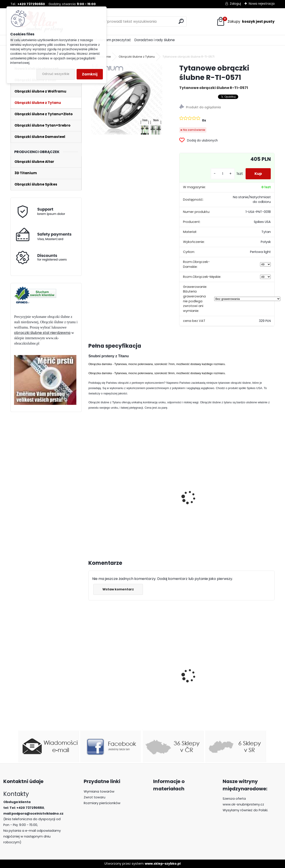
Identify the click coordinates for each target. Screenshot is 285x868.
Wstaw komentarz (118, 589)
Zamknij (90, 74)
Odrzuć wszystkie (56, 74)
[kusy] (223, 174)
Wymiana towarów (99, 791)
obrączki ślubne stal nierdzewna (42, 333)
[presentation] (90, 493)
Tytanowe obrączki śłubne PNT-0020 (114, 506)
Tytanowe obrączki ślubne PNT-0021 (177, 506)
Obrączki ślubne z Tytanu (137, 57)
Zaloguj (235, 4)
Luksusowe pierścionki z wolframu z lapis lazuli (238, 682)
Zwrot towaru (95, 797)
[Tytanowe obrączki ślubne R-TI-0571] (127, 99)
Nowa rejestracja (262, 4)
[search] (181, 21)
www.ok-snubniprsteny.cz (243, 804)
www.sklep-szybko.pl (163, 864)
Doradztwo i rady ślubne (155, 40)
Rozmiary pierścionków (102, 803)
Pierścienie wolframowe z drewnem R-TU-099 (113, 695)
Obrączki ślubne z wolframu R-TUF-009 (181, 687)
